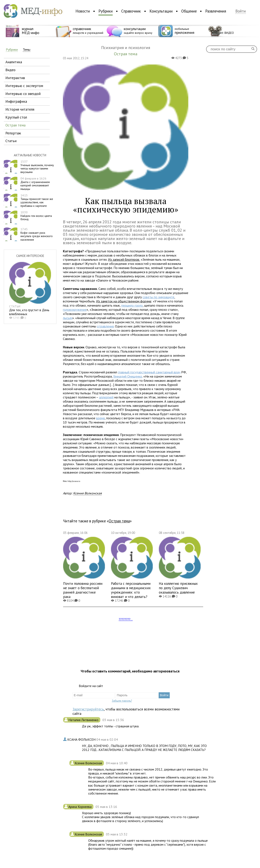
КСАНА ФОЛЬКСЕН (82, 739)
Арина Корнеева (80, 807)
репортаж (13, 133)
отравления (105, 326)
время (100, 418)
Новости (83, 11)
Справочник (131, 11)
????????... (126, 619)
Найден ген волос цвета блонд (36, 216)
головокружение (75, 310)
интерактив (15, 78)
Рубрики (106, 11)
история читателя (20, 109)
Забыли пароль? (122, 701)
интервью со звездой (23, 94)
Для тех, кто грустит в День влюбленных (29, 312)
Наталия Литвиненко (84, 720)
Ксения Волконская (87, 493)
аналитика (14, 62)
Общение (189, 11)
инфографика (16, 101)
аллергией (106, 397)
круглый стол (16, 117)
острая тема (15, 125)
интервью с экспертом (24, 86)
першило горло (132, 305)
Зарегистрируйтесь (88, 709)
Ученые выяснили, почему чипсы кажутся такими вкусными (37, 167)
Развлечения (216, 11)
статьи (11, 141)
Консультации (161, 11)
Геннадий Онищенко (128, 376)
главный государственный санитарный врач (149, 372)
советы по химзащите (158, 297)
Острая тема (119, 521)
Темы (27, 50)
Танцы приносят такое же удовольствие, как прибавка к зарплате (37, 201)
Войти (241, 11)
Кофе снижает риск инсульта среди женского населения (37, 234)
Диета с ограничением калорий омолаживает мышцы (35, 184)
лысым (68, 318)
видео (10, 70)
